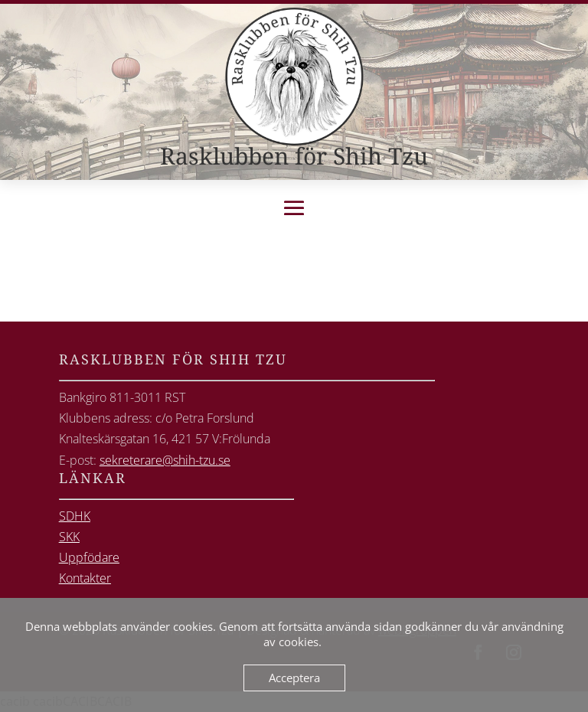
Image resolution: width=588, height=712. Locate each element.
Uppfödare (89, 557)
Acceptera (294, 678)
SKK (69, 537)
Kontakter (85, 578)
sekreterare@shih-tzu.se (165, 460)
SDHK (75, 516)
